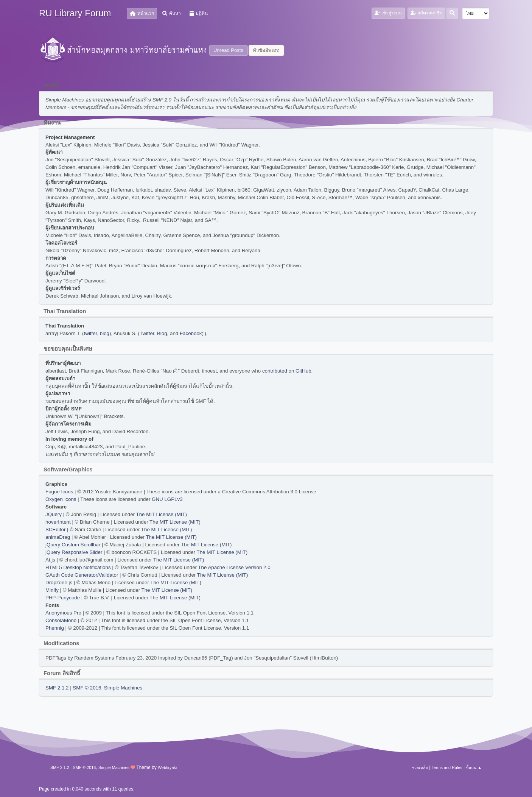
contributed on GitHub (287, 371)
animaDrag (58, 537)
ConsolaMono (61, 620)
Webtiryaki (167, 767)
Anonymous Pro (63, 613)
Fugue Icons (59, 492)
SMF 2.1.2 (57, 688)
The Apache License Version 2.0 (234, 567)
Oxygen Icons (61, 499)
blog (105, 333)
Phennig (55, 628)
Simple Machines (123, 688)
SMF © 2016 (87, 688)
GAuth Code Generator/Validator (82, 575)
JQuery (54, 514)
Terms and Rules (447, 767)
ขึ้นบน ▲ (474, 767)
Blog (162, 333)
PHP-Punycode (63, 598)
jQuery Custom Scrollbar (73, 545)
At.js (50, 560)
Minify (52, 590)
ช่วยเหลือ (420, 767)
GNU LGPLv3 (167, 499)
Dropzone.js (59, 583)
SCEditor (55, 530)
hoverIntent (58, 522)
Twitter (147, 333)
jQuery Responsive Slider (74, 552)
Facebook (191, 333)
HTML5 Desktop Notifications (78, 567)
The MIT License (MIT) (162, 514)
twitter (91, 333)
